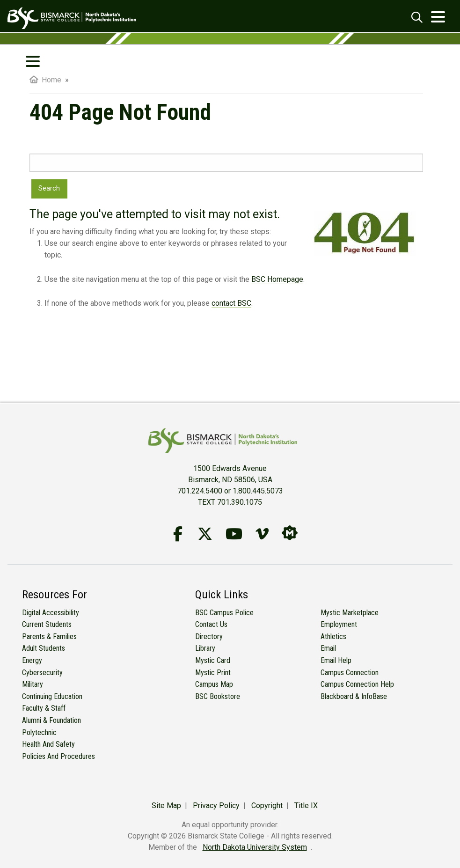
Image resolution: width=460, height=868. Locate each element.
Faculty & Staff (44, 708)
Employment (339, 624)
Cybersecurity (42, 673)
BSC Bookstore (218, 696)
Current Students (47, 624)
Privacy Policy (216, 805)
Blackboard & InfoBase (354, 696)
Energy (32, 660)
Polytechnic (39, 732)
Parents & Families (49, 636)
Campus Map (214, 684)
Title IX (306, 805)
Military (33, 684)
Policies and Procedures (58, 756)
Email (328, 648)
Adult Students (44, 648)
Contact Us (211, 624)
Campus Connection (350, 673)
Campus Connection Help (357, 684)
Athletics (333, 636)
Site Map (166, 805)
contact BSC (231, 303)
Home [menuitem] (45, 80)
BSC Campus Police (224, 613)
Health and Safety (48, 744)
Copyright (267, 805)
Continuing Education (52, 696)
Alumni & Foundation (51, 720)
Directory (209, 636)
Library (205, 648)
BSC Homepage (277, 279)
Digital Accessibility (51, 613)
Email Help (336, 660)
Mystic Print (213, 673)
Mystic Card (213, 660)
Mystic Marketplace (350, 613)
